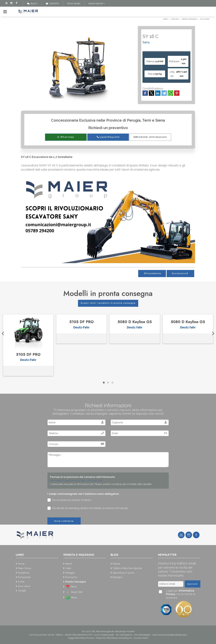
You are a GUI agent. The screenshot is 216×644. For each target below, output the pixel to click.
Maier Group (96, 4)
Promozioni (71, 577)
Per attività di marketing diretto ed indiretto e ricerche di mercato (88, 508)
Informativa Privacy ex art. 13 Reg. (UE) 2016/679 (76, 480)
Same (71, 586)
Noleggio (70, 573)
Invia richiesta (64, 521)
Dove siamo (74, 4)
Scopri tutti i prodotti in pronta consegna (108, 303)
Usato (68, 568)
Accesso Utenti (141, 638)
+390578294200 (108, 137)
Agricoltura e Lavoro (123, 573)
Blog (32, 4)
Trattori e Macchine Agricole (127, 568)
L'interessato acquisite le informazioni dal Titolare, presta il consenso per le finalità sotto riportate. (101, 484)
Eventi (21, 582)
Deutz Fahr (74, 592)
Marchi (69, 564)
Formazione (24, 577)
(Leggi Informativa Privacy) (81, 638)
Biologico (117, 577)
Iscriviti (193, 584)
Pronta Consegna (75, 582)
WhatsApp (66, 137)
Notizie (116, 564)
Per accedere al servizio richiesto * (70, 500)
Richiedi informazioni (150, 137)
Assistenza (24, 573)
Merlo (71, 597)
